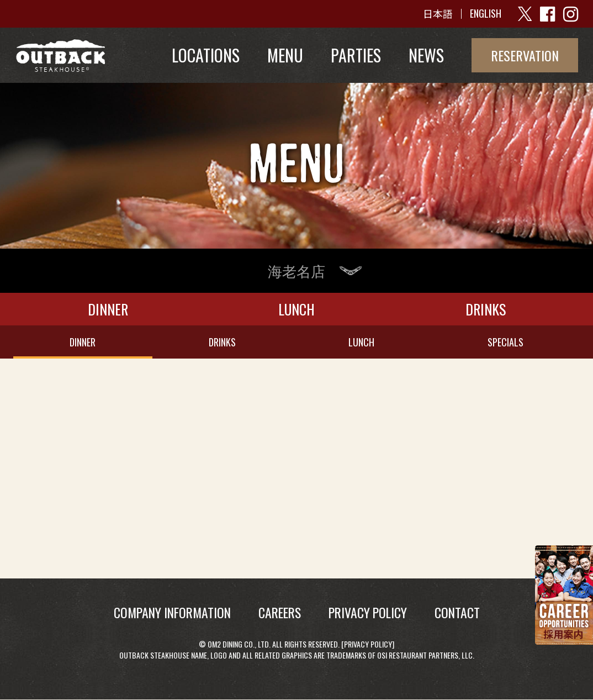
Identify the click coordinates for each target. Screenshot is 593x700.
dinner (83, 342)
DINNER (108, 309)
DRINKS (486, 309)
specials (505, 342)
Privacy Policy (368, 644)
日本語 (438, 14)
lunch (361, 342)
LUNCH (296, 309)
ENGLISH (486, 14)
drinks (222, 342)
